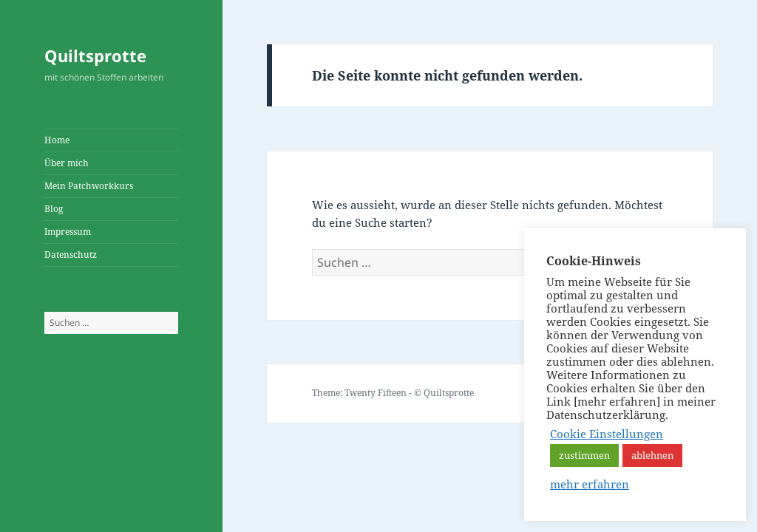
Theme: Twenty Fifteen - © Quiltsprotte (393, 393)
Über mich (67, 163)
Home (57, 140)
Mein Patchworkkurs (89, 186)
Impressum (68, 232)
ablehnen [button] (652, 455)
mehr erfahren (590, 484)
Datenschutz (71, 255)
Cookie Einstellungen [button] (607, 434)
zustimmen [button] (584, 455)
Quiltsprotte (95, 55)
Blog (54, 209)
